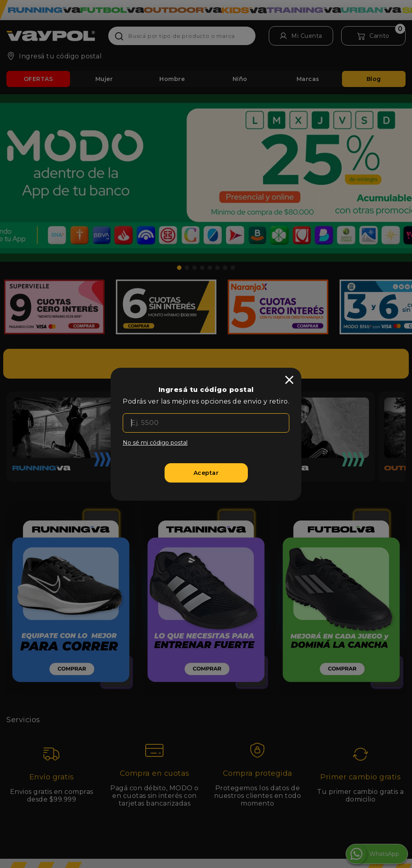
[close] (289, 380)
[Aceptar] (206, 473)
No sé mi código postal (155, 443)
